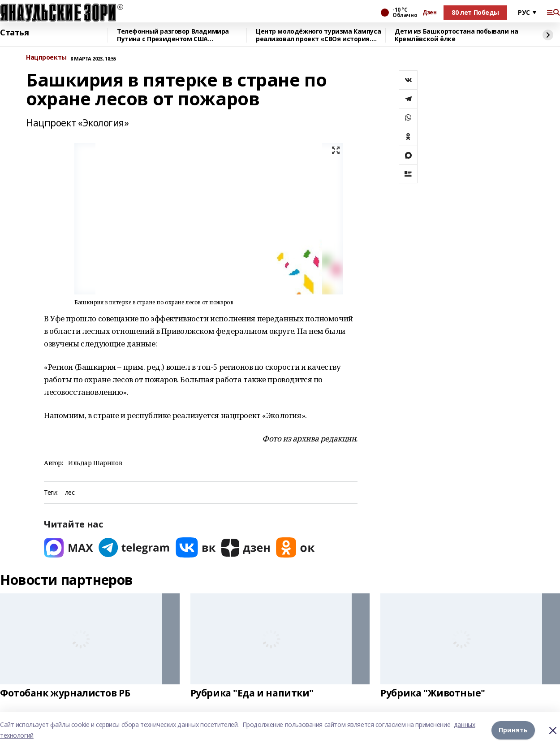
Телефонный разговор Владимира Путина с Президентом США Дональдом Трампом (173, 35)
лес (70, 493)
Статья (14, 33)
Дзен (429, 13)
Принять (513, 730)
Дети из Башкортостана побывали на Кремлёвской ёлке (456, 35)
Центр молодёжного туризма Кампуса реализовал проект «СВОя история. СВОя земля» (318, 35)
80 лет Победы (475, 12)
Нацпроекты (46, 58)
